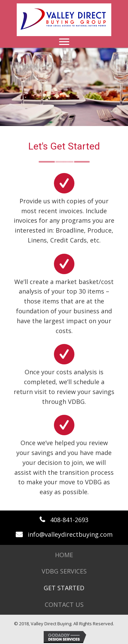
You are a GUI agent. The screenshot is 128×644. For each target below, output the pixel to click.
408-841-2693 (69, 520)
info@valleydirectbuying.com (70, 534)
